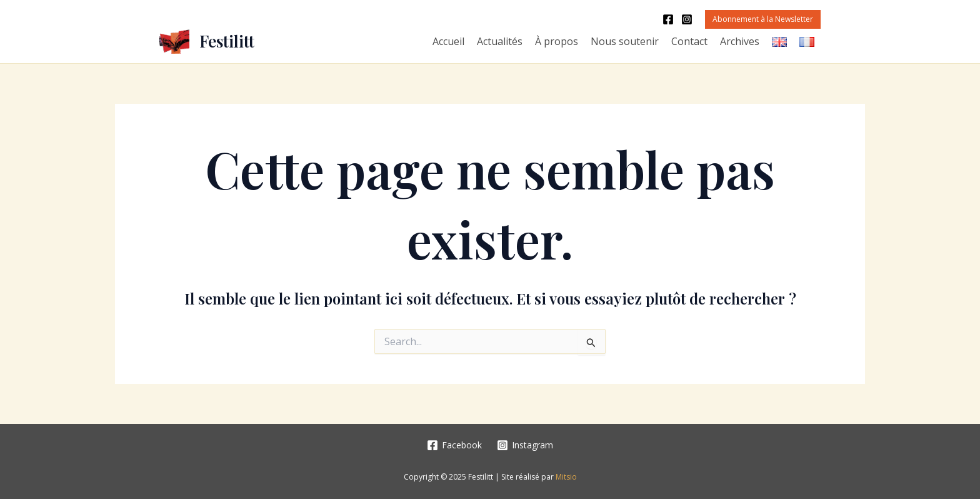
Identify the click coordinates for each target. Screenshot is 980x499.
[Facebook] (668, 19)
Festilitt (227, 41)
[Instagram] (687, 19)
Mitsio (566, 477)
